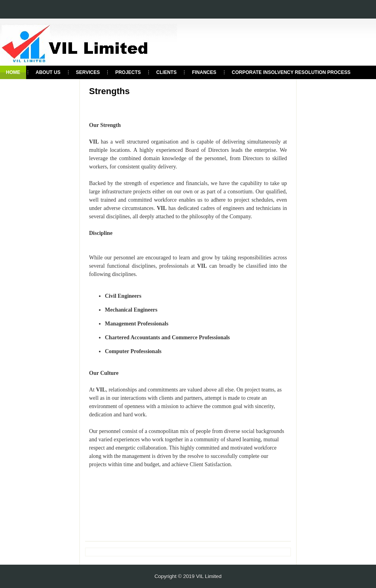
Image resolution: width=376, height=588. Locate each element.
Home (13, 72)
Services (88, 72)
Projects (128, 72)
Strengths (109, 91)
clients (166, 72)
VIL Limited (209, 576)
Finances (204, 72)
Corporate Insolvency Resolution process (291, 72)
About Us (48, 72)
